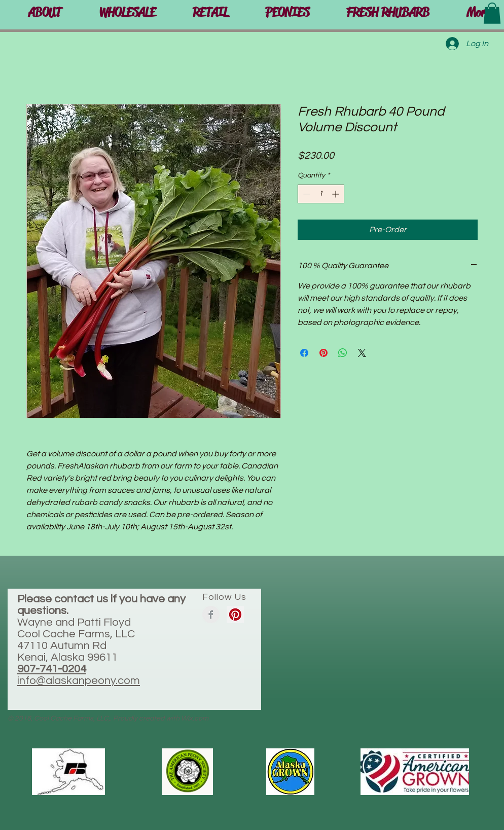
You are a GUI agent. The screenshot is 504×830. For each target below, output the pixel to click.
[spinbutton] (321, 194)
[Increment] (336, 194)
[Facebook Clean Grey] (211, 615)
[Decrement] (305, 194)
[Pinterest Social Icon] (235, 615)
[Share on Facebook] (304, 353)
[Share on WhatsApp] (343, 353)
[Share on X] (362, 353)
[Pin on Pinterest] (323, 353)
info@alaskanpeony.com (79, 681)
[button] (210, 13)
